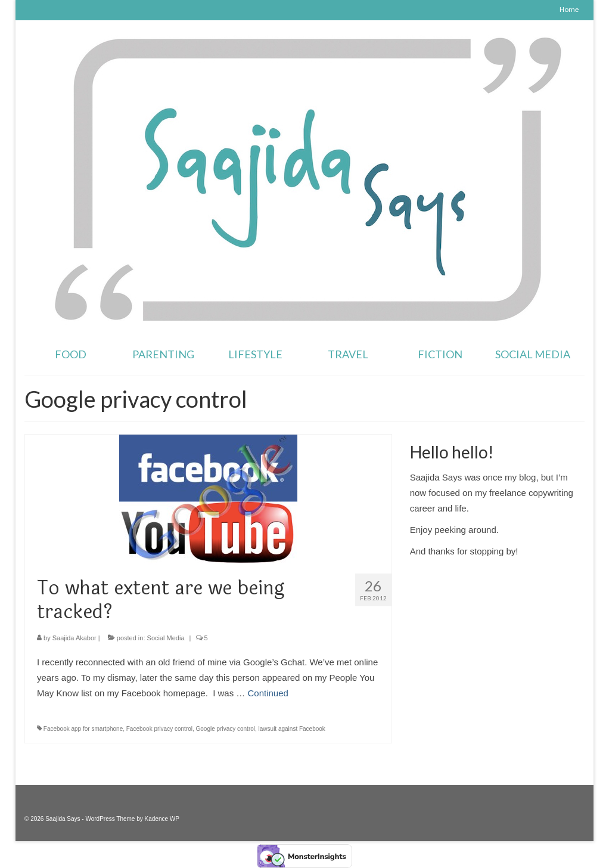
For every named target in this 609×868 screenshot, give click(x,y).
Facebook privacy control (159, 729)
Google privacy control (226, 729)
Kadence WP (162, 819)
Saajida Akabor (74, 638)
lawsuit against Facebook (292, 729)
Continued (268, 693)
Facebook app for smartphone (83, 729)
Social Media (166, 638)
